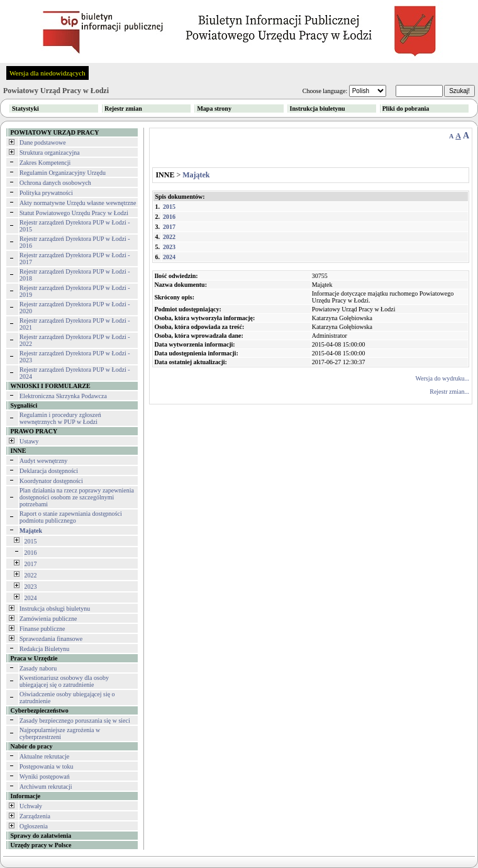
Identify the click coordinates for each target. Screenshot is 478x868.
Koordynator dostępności (51, 481)
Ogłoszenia (34, 826)
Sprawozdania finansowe (51, 639)
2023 (31, 587)
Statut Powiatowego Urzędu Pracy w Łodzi (74, 213)
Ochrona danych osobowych (55, 183)
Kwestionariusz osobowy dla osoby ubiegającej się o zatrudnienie (64, 681)
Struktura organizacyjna (50, 153)
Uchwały (31, 806)
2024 (31, 598)
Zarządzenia (35, 816)
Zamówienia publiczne (48, 619)
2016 (31, 553)
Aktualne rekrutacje (44, 756)
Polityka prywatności (46, 193)
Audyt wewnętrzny (43, 461)
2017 (31, 564)
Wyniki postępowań (45, 776)
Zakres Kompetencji (45, 163)
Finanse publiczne (42, 629)
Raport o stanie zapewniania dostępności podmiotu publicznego (71, 517)
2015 (31, 541)
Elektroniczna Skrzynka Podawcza (63, 396)
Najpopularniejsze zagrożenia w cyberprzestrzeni (60, 733)
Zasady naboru (38, 668)
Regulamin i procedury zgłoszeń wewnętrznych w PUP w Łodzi (60, 418)
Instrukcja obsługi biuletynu (55, 609)
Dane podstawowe (43, 142)
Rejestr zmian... (449, 392)
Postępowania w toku (47, 766)
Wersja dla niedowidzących (47, 73)
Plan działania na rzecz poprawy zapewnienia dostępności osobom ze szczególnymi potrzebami (77, 497)
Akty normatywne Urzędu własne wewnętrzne (78, 203)
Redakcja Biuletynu (44, 649)
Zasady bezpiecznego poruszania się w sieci (75, 721)
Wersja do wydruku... (442, 378)
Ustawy (29, 441)
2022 (31, 575)
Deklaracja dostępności (49, 471)
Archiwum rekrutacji (46, 787)
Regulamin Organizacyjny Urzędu (63, 173)
